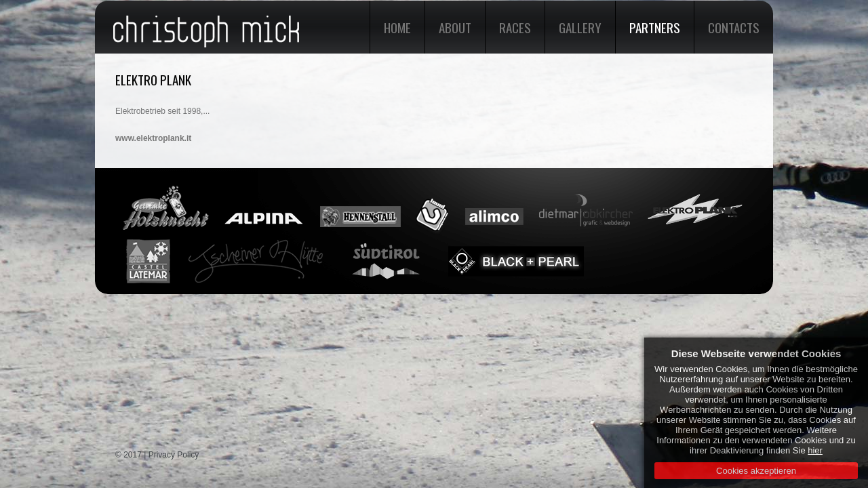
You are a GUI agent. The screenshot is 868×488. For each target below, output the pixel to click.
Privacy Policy (174, 455)
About (455, 27)
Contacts (734, 27)
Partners (655, 27)
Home (397, 27)
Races (515, 27)
